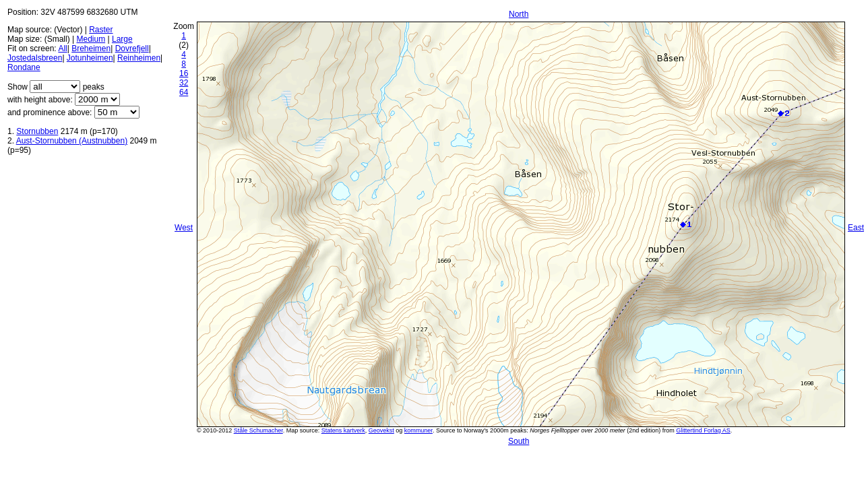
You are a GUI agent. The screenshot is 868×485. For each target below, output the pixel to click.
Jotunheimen (90, 58)
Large (122, 39)
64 (184, 92)
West (184, 228)
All (62, 48)
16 (184, 73)
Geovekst (381, 430)
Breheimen (91, 48)
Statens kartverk (343, 430)
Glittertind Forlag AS (703, 430)
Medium (91, 39)
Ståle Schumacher (258, 430)
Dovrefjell (132, 48)
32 (184, 83)
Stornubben (37, 131)
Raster (101, 30)
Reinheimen (139, 58)
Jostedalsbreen (35, 58)
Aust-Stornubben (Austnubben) (72, 141)
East (856, 228)
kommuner (418, 430)
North (519, 14)
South (519, 441)
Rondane (24, 67)
